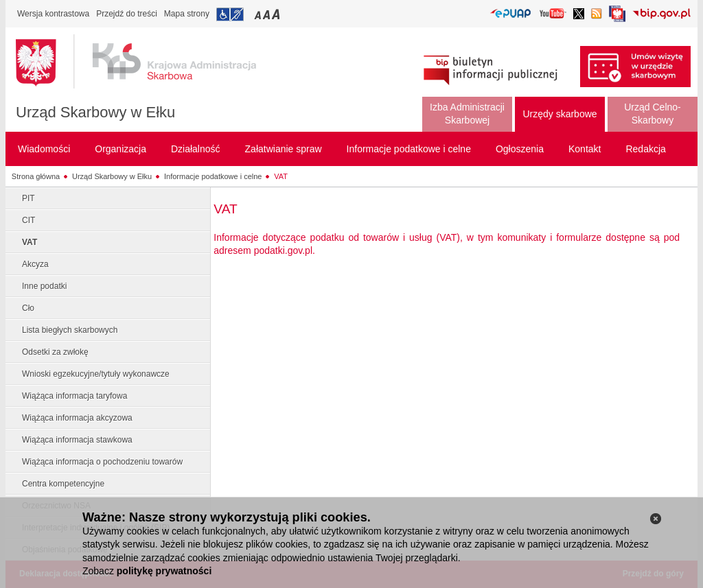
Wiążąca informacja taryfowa (74, 396)
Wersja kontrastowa (53, 14)
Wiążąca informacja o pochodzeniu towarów (102, 462)
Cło (28, 308)
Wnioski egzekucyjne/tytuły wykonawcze (96, 374)
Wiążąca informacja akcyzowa (77, 418)
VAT (281, 176)
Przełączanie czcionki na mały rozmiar (259, 14)
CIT (28, 220)
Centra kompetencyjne (63, 484)
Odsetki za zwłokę (55, 352)
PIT (28, 198)
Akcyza (35, 264)
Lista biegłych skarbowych (70, 330)
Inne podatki (44, 286)
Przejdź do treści (127, 14)
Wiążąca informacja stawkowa (77, 440)
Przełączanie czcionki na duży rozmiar (277, 14)
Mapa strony (187, 14)
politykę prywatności (164, 571)
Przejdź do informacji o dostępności (230, 14)
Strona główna (36, 176)
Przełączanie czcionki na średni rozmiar (268, 14)
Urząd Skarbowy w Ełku (95, 112)
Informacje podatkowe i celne (213, 176)
